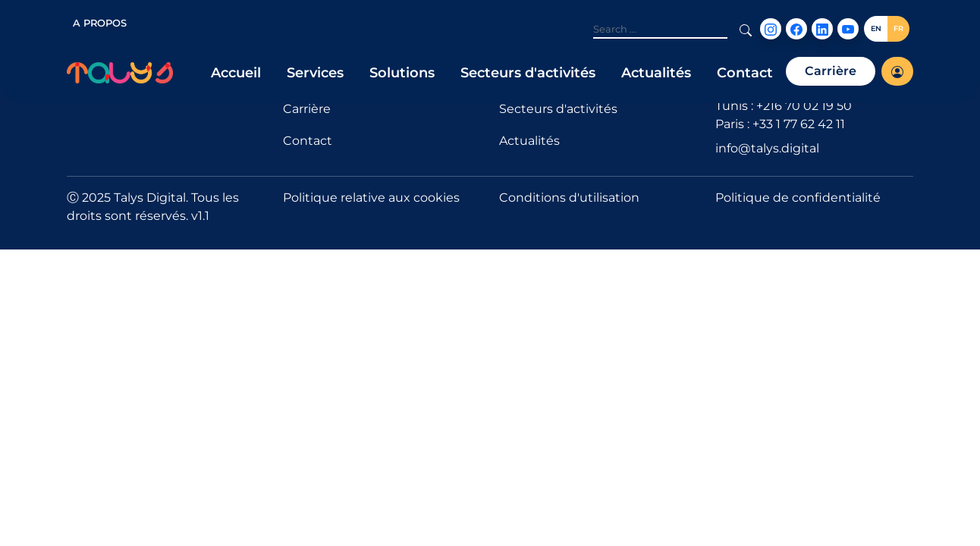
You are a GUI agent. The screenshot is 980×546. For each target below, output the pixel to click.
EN (876, 28)
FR (898, 28)
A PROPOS (100, 23)
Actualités (656, 73)
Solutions (402, 73)
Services (315, 73)
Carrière (831, 71)
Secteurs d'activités (528, 73)
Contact (745, 73)
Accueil (236, 73)
